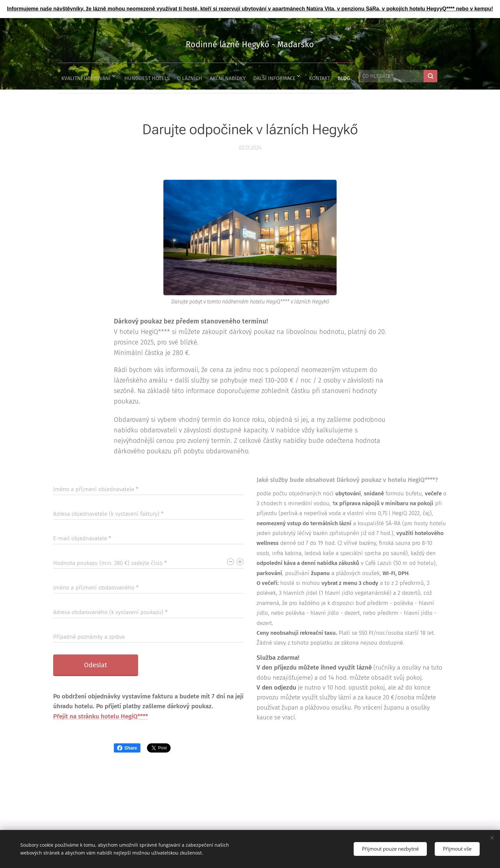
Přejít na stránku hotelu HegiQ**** (101, 716)
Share (127, 748)
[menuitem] (77, 76)
